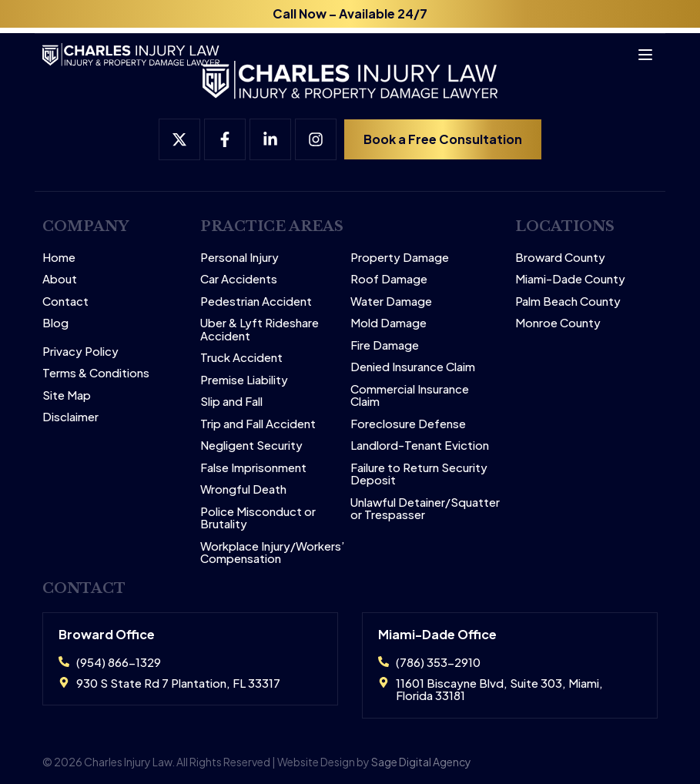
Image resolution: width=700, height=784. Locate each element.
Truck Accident (241, 358)
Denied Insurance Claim (413, 367)
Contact (65, 302)
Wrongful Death (243, 489)
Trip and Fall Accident (258, 424)
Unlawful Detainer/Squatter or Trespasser (425, 509)
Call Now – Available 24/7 (350, 13)
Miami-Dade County (570, 279)
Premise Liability (244, 380)
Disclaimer (70, 417)
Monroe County (558, 323)
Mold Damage (389, 323)
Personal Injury (239, 258)
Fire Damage (385, 345)
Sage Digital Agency (421, 762)
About (60, 279)
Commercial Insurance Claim (410, 395)
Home (59, 258)
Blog (55, 323)
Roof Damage (389, 279)
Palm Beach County (568, 302)
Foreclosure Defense (408, 424)
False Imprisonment (253, 468)
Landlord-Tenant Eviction (420, 446)
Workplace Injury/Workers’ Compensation (273, 553)
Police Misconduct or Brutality (258, 518)
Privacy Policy (80, 352)
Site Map (67, 395)
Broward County (560, 258)
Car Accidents (239, 279)
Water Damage (391, 302)
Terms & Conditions (96, 373)
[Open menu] (638, 49)
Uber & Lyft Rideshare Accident (260, 329)
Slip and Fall (231, 402)
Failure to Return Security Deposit (419, 474)
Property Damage (400, 258)
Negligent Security (251, 446)
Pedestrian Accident (256, 302)
